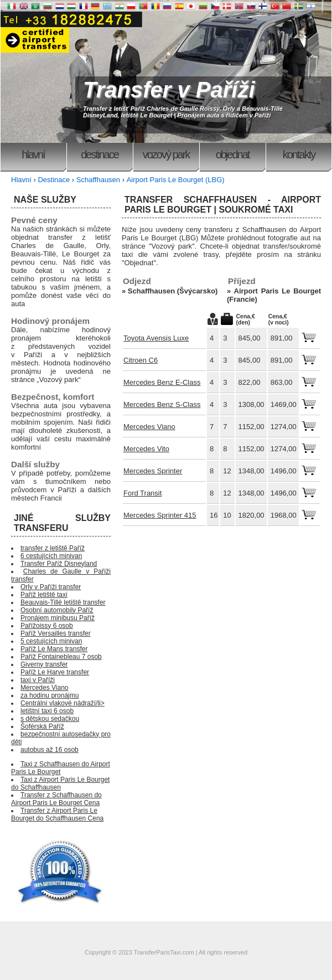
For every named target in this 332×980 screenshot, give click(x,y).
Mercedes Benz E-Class (162, 382)
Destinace (100, 154)
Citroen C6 (141, 360)
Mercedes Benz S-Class (162, 404)
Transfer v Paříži (169, 90)
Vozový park (166, 154)
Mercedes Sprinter (153, 471)
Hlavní (33, 154)
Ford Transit (142, 493)
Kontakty (299, 154)
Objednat (233, 154)
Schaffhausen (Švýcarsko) (173, 291)
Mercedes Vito (146, 449)
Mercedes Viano (149, 427)
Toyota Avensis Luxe (156, 338)
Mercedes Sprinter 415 (160, 515)
